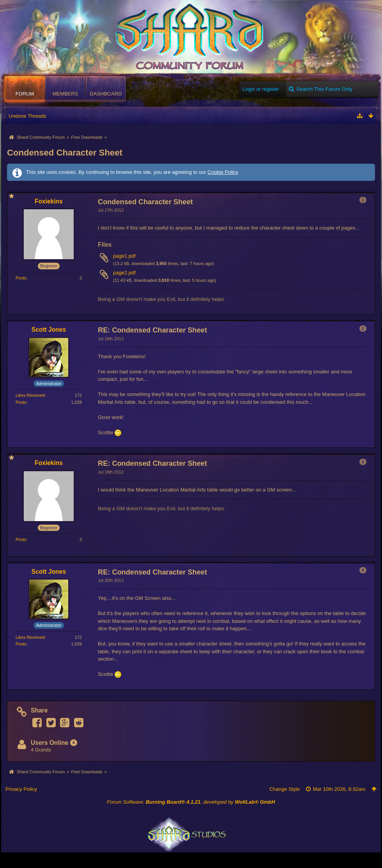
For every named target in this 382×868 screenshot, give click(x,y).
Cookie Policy (223, 172)
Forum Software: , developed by (191, 802)
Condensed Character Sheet (65, 153)
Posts (21, 278)
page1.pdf (124, 256)
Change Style (285, 789)
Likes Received (30, 395)
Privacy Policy (21, 789)
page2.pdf (124, 273)
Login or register (261, 89)
